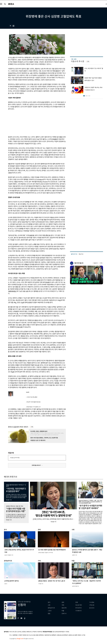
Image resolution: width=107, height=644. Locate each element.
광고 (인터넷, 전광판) (20, 632)
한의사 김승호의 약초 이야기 (18, 427)
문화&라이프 (51, 608)
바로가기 (96, 263)
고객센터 (34, 632)
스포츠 (50, 611)
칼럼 (49, 614)
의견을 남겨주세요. (15, 458)
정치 (49, 602)
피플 (63, 611)
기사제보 (92, 602)
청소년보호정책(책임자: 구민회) (61, 632)
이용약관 (40, 632)
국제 (63, 605)
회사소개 (12, 632)
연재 (77, 602)
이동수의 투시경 (78, 61)
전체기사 (64, 614)
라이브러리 (78, 608)
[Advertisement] (33, 123)
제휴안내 (29, 632)
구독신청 (92, 605)
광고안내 (92, 608)
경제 (63, 602)
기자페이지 (78, 611)
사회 (49, 605)
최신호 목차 (79, 605)
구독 (32, 427)
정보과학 (64, 608)
